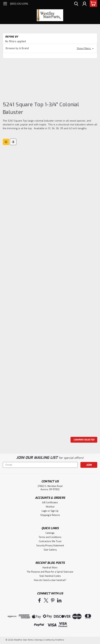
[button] (50, 48)
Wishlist (50, 507)
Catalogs (50, 533)
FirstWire (59, 640)
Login (44, 511)
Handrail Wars (50, 568)
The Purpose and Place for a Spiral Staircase (50, 572)
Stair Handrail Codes (50, 576)
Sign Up (54, 511)
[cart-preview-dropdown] (93, 4)
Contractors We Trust (50, 541)
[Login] (84, 4)
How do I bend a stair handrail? (50, 580)
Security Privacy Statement (50, 546)
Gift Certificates (50, 503)
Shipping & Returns (50, 515)
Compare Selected (84, 440)
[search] (76, 4)
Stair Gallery (50, 550)
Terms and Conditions (50, 537)
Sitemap (39, 640)
